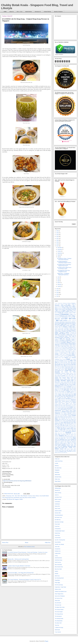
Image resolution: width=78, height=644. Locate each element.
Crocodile (69, 383)
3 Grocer (59, 310)
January (59, 286)
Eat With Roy (58, 520)
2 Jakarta (62, 304)
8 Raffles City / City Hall (64, 339)
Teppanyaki (68, 444)
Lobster (71, 407)
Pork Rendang (57, 425)
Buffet (67, 371)
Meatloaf (74, 409)
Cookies (65, 382)
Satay (56, 433)
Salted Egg (65, 431)
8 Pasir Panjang (72, 338)
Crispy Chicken (64, 383)
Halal (75, 394)
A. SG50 (61, 357)
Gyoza (60, 394)
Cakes (74, 372)
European (69, 387)
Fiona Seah (57, 524)
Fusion (68, 392)
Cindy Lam (57, 459)
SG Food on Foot (59, 598)
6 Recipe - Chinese (71, 321)
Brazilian (63, 369)
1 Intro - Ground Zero (59, 303)
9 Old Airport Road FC (63, 350)
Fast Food (57, 388)
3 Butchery (60, 308)
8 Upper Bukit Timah (65, 346)
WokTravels (57, 630)
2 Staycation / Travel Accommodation (65, 305)
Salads (56, 431)
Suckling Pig (73, 439)
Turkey (58, 447)
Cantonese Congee (65, 373)
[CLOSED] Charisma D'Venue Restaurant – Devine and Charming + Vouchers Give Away (28, 552)
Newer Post (5, 543)
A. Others (73, 354)
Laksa (66, 405)
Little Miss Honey (59, 560)
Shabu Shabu (58, 434)
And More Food (58, 497)
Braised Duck (73, 368)
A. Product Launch (63, 355)
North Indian (57, 417)
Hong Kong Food (9, 498)
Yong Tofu (57, 451)
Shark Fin (68, 434)
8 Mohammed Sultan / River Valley (66, 336)
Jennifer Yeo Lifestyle (59, 544)
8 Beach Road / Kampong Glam (65, 323)
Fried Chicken (66, 390)
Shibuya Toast (73, 434)
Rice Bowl (63, 428)
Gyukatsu (66, 394)
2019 (58, 242)
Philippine (64, 421)
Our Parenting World (59, 578)
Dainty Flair (57, 506)
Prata (70, 425)
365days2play (58, 488)
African (70, 358)
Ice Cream (59, 398)
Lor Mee (74, 408)
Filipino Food (61, 388)
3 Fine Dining (68, 309)
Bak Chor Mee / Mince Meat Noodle (69, 362)
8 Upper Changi (72, 346)
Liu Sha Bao (67, 407)
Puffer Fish (72, 427)
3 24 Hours (59, 307)
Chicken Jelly (69, 377)
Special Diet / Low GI (65, 438)
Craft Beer (57, 383)
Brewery (74, 369)
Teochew (64, 444)
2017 (58, 246)
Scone (64, 433)
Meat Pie (71, 409)
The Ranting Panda (59, 619)
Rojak (67, 430)
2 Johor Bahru (67, 304)
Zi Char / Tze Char (67, 451)
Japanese (73, 400)
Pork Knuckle (69, 424)
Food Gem (57, 526)
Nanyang (72, 414)
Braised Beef (67, 368)
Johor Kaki (57, 547)
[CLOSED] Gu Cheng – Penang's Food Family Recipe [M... (64, 259)
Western (57, 449)
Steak (74, 438)
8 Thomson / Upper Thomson (70, 345)
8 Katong (67, 333)
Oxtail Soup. (74, 417)
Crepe (60, 383)
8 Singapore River (58, 343)
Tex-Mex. (72, 444)
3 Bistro (70, 307)
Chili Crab (73, 378)
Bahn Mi (59, 362)
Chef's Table (68, 376)
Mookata (65, 413)
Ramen (58, 428)
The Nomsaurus (58, 616)
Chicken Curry (58, 377)
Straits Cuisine (67, 439)
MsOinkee (57, 472)
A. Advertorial (70, 350)
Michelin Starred (69, 411)
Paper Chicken (73, 418)
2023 (58, 235)
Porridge (67, 425)
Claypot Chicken (67, 379)
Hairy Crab (71, 394)
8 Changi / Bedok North (70, 326)
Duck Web (74, 386)
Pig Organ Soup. (60, 422)
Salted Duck (60, 431)
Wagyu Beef (58, 448)
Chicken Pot (74, 377)
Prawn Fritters (73, 425)
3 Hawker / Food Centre (67, 310)
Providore (66, 427)
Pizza (62, 423)
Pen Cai (68, 419)
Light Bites (63, 407)
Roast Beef (60, 429)
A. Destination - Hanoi (71, 351)
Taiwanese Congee (59, 443)
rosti (63, 453)
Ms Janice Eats (58, 468)
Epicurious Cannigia (59, 522)
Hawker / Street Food (63, 395)
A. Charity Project (64, 351)
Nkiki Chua (57, 576)
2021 (58, 238)
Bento (67, 366)
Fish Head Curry (65, 389)
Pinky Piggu (57, 583)
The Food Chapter (59, 612)
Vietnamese (70, 446)
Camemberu (58, 502)
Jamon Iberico (68, 400)
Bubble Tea (63, 371)
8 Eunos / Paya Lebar (62, 330)
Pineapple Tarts (58, 423)
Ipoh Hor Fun (73, 399)
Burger (70, 371)
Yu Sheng (61, 451)
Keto (71, 402)
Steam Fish (57, 439)
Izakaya (59, 400)
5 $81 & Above (63, 321)
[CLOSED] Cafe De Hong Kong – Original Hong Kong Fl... (64, 265)
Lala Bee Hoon (71, 405)
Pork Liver (74, 424)
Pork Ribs (62, 425)
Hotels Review (28, 12)
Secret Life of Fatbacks (60, 596)
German (72, 392)
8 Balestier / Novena (27, 496)
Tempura (60, 444)
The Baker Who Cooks (60, 607)
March (59, 283)
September (60, 253)
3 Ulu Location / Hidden (70, 316)
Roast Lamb (57, 430)
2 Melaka (73, 304)
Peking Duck (64, 419)
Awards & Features (58, 12)
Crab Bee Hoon (73, 382)
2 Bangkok (73, 303)
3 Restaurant (8, 496)
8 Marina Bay (69, 335)
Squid (71, 438)
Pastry (60, 419)
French (56, 390)
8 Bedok (73, 323)
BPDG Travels (58, 499)
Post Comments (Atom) (29, 547)
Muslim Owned (61, 414)
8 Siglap (70, 341)
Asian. (72, 359)
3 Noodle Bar (60, 313)
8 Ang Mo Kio (68, 322)
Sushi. (59, 442)
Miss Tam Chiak (58, 569)
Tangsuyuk (65, 443)
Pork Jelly (64, 424)
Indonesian (63, 399)
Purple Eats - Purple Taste (60, 587)
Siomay (69, 436)
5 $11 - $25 (14, 496)
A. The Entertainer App (67, 357)
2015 (58, 291)
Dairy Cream (58, 508)
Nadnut (56, 571)
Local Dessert (69, 408)
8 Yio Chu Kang (61, 347)
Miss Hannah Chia (59, 567)
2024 (58, 233)
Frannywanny (58, 529)
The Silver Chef (58, 623)
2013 (58, 294)
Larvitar (56, 463)
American (74, 358)
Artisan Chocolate (63, 359)
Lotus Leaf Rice (58, 409)
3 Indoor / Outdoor (65, 312)
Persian (61, 421)
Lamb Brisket (16, 498)
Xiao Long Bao (69, 450)
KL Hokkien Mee (67, 402)
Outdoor (70, 417)
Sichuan (56, 436)
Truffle (72, 445)
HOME (5, 12)
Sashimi (74, 431)
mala (56, 453)
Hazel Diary (57, 535)
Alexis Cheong (58, 493)
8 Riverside (73, 339)
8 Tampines (73, 343)
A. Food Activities (61, 352)
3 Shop (71, 314)
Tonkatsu (68, 445)
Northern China (63, 417)
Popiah (72, 423)
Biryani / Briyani (65, 367)
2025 (58, 231)
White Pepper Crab (62, 450)
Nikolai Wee (57, 475)
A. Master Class (62, 354)
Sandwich (69, 431)
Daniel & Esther (58, 511)
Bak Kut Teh (57, 363)
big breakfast (74, 451)
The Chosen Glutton (59, 610)
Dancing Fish (57, 384)
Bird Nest (60, 367)
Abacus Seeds (61, 358)
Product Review (47, 12)
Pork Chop (22, 498)
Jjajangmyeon (61, 402)
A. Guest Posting (63, 353)
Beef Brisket (73, 363)
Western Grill (63, 449)
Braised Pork (58, 369)
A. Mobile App (68, 354)
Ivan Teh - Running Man (60, 540)
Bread (66, 369)
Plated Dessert (67, 423)
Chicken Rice (58, 378)
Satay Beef (60, 433)
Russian (70, 430)
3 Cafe (64, 308)
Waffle (74, 446)
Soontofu (56, 437)
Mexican (63, 411)
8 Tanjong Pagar (71, 344)
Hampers (56, 395)
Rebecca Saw (58, 589)
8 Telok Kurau (62, 345)
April (59, 281)
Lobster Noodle (60, 408)
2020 (58, 240)
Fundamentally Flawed (60, 531)
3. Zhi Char (70, 317)
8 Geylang (68, 330)
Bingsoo (56, 367)
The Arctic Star (58, 605)
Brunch (59, 371)
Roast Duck (73, 429)
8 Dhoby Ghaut (72, 328)
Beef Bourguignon (67, 363)
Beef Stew (57, 366)
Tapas (69, 443)
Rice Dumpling (68, 428)
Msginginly (57, 470)
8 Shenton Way (65, 341)
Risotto (72, 428)
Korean (74, 402)
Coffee (72, 381)
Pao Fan (68, 418)
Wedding (74, 448)
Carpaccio (71, 373)
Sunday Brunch (58, 441)
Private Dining (62, 427)
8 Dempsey (66, 328)
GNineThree (57, 533)
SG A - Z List (19, 12)
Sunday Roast (64, 441)
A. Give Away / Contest (70, 352)
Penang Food (73, 419)
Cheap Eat (59, 376)
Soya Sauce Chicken (65, 437)
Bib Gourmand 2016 (72, 366)
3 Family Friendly (61, 309)
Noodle (74, 416)
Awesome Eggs (67, 361)
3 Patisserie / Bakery (68, 313)
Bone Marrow (62, 368)
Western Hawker (70, 449)
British (56, 371)
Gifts (75, 392)
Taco (70, 442)
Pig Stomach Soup (67, 422)
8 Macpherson (63, 335)
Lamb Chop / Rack (62, 406)
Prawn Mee (57, 427)
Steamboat (62, 439)
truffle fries (65, 453)
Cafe (71, 372)
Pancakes (63, 418)
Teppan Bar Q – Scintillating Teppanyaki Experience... (63, 274)
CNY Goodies (65, 372)
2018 (58, 244)
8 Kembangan (72, 333)
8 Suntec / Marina (66, 342)
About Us (12, 12)
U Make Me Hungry (59, 627)
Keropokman (58, 549)
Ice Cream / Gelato (66, 398)
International (68, 399)
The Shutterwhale (59, 621)
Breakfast (70, 369)
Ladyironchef (58, 553)
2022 (58, 236)
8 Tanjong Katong (64, 344)
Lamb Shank (68, 406)
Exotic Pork (74, 387)
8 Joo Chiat (68, 331)
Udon (61, 447)
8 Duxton (71, 329)
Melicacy (57, 466)
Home (27, 543)
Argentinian (57, 359)
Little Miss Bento (58, 558)
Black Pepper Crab (72, 367)
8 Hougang (63, 331)
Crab (41, 496)
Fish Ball (59, 389)
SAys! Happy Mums (59, 594)
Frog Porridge (61, 392)
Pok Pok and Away (59, 585)
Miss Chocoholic (58, 565)
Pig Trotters (74, 422)
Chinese (37, 496)
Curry (75, 383)
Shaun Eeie (57, 601)
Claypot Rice (73, 379)
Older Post (48, 543)
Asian (34, 496)
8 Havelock (73, 330)
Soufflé (59, 437)
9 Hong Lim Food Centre (67, 348)
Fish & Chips (66, 388)
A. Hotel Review (71, 353)
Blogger (46, 641)
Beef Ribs (74, 365)
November (60, 249)
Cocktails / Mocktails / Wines (63, 381)
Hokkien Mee (63, 396)
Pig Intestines (69, 421)
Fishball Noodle (73, 389)
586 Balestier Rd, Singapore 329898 (15, 499)
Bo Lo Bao (57, 368)
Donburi (71, 384)
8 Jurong (73, 331)
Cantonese (58, 373)
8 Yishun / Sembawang (69, 347)
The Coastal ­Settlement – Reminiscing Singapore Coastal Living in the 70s (24, 580)
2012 (58, 296)
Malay (62, 409)
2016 (58, 289)
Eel (63, 387)
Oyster (56, 418)
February (60, 285)
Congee (62, 382)
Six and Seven (58, 603)
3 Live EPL (71, 312)
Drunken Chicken (64, 386)
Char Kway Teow (70, 374)
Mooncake (70, 413)
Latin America (73, 406)
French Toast (61, 390)
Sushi (56, 442)
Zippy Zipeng (58, 481)
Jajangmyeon (63, 400)
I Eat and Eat (58, 538)
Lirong (56, 556)
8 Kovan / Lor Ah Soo (70, 334)
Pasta (56, 419)
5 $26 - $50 (20, 496)
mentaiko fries (59, 453)
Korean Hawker (65, 404)
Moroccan (74, 413)
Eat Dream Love (58, 517)
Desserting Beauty (59, 515)
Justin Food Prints (59, 461)
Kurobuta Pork (58, 405)
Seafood (34, 498)
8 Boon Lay (69, 324)
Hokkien (58, 396)
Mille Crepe (60, 412)
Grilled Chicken (70, 393)
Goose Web (62, 393)
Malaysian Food (66, 409)
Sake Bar (74, 430)
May (59, 279)
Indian (59, 399)
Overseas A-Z (38, 12)
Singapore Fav (63, 436)
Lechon (60, 407)
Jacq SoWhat (58, 542)
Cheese (64, 376)
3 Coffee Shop (69, 308)
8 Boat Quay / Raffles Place (65, 324)
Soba (75, 436)
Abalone (66, 358)
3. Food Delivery (64, 317)
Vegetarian (65, 446)
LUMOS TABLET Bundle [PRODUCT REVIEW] (19, 566)
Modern (64, 412)
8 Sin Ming (74, 341)
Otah (67, 417)
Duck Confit (70, 386)
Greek (65, 393)
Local (65, 408)
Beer (65, 366)
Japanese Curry (69, 401)
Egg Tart (65, 387)
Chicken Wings (66, 378)
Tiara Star (57, 625)
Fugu (65, 392)
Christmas (62, 379)
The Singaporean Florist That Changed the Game (63, 271)
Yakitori (74, 450)
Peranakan (57, 421)
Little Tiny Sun (58, 562)
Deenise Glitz (58, 513)
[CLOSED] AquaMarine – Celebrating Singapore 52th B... (64, 262)
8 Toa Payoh (57, 346)
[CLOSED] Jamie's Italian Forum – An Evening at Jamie (65, 268)
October (59, 251)
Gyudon (63, 394)
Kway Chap (63, 405)
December (60, 248)
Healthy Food (71, 395)
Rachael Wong (58, 477)
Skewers (72, 436)
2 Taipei (73, 306)
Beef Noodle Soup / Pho (60, 365)
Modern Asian (69, 412)
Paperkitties (57, 580)
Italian (56, 400)
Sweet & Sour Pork (65, 442)
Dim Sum (66, 384)
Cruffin (72, 383)
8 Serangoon (61, 340)
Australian (61, 361)
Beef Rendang (69, 365)
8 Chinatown (64, 327)
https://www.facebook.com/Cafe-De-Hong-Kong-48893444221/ (17, 481)
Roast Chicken (28, 498)
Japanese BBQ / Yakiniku (60, 401)
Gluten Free (57, 393)
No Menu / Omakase (67, 416)
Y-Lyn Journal (58, 632)
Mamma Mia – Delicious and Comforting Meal (18, 559)
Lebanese (57, 407)
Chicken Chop (73, 376)
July (58, 257)
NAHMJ (57, 574)
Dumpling (57, 387)
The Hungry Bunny (59, 614)
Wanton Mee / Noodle (67, 448)
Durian (61, 387)
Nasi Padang (60, 416)
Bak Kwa (62, 363)
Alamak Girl (57, 490)
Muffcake (56, 414)
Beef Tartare (61, 366)
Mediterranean (58, 411)
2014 (58, 293)
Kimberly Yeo (58, 551)
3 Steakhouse (62, 316)
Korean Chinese (58, 404)
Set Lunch (74, 433)
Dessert (62, 384)
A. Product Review (71, 355)
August (59, 255)
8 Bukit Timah (62, 325)
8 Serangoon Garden (70, 340)
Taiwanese (74, 442)
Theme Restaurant (62, 445)
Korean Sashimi (73, 404)
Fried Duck (72, 390)
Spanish (71, 437)
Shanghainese (63, 434)
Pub (69, 427)
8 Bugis (73, 324)
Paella (59, 418)
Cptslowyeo (57, 504)
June (59, 277)
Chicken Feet (63, 377)
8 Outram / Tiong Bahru (64, 338)
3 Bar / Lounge (65, 307)
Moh (62, 413)
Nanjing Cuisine (67, 414)
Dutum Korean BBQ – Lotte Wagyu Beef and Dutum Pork (21, 573)
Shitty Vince (57, 479)
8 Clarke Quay (71, 327)
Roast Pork (63, 430)
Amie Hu (57, 495)
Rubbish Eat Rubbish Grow (61, 592)
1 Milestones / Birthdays (67, 303)
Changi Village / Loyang (62, 374)
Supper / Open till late (71, 441)
